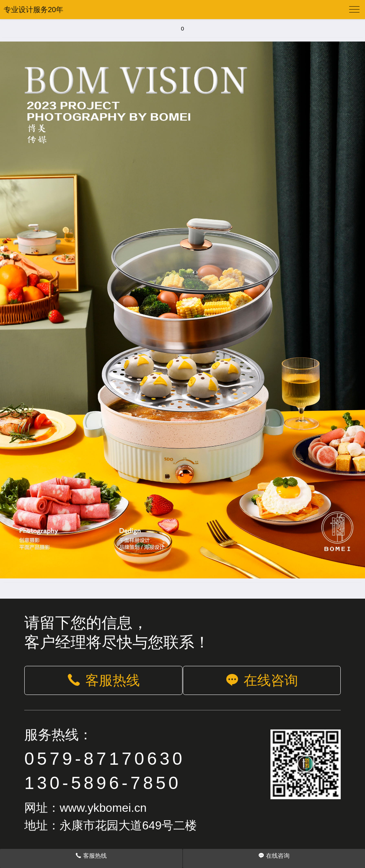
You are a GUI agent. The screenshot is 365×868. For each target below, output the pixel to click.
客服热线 (103, 680)
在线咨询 (262, 680)
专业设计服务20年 (33, 10)
